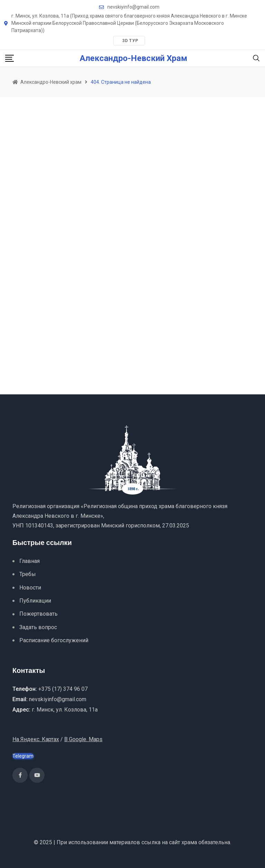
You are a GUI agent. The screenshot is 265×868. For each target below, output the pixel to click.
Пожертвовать (38, 614)
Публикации (35, 601)
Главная (30, 561)
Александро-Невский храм (134, 58)
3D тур (130, 41)
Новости (30, 588)
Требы (28, 574)
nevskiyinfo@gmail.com (133, 7)
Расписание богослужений (54, 640)
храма (189, 842)
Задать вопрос (38, 627)
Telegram (23, 756)
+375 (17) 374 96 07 (63, 689)
